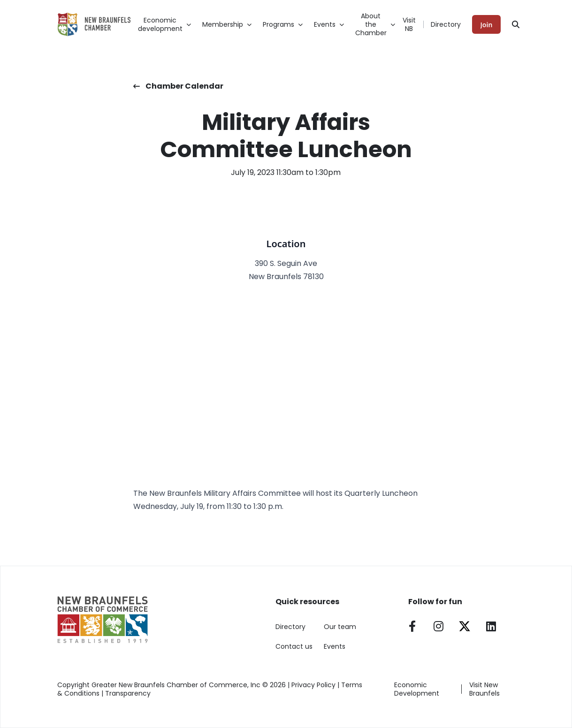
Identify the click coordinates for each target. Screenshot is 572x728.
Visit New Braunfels (484, 689)
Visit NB (409, 24)
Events (335, 646)
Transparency (128, 693)
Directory (446, 24)
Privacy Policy (313, 685)
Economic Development (417, 689)
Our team (340, 627)
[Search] (516, 24)
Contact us (294, 646)
